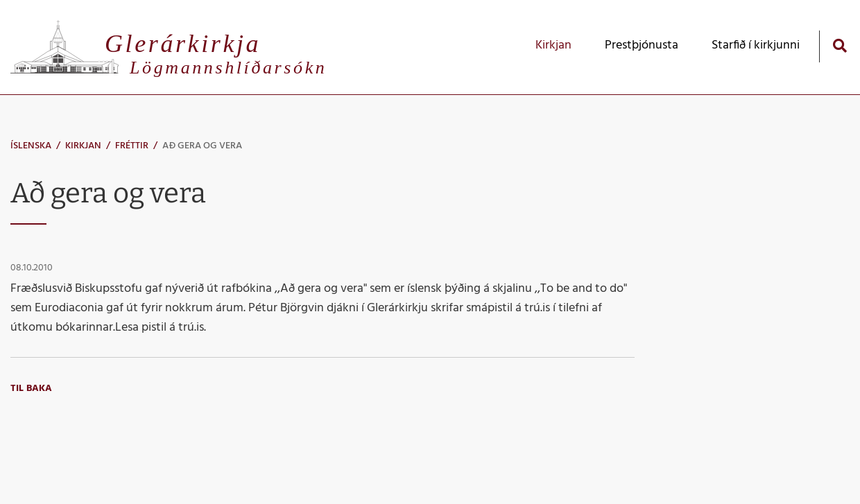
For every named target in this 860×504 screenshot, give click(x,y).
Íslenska (31, 146)
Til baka (31, 389)
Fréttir (132, 146)
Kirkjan (83, 146)
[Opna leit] (840, 45)
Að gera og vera (202, 146)
